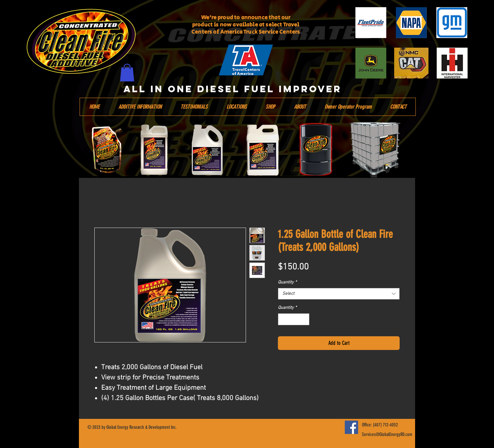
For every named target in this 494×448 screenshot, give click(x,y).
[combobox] (339, 294)
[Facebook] (351, 427)
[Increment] (305, 319)
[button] (127, 72)
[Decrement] (283, 319)
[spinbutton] (294, 319)
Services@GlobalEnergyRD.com (387, 434)
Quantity (287, 282)
